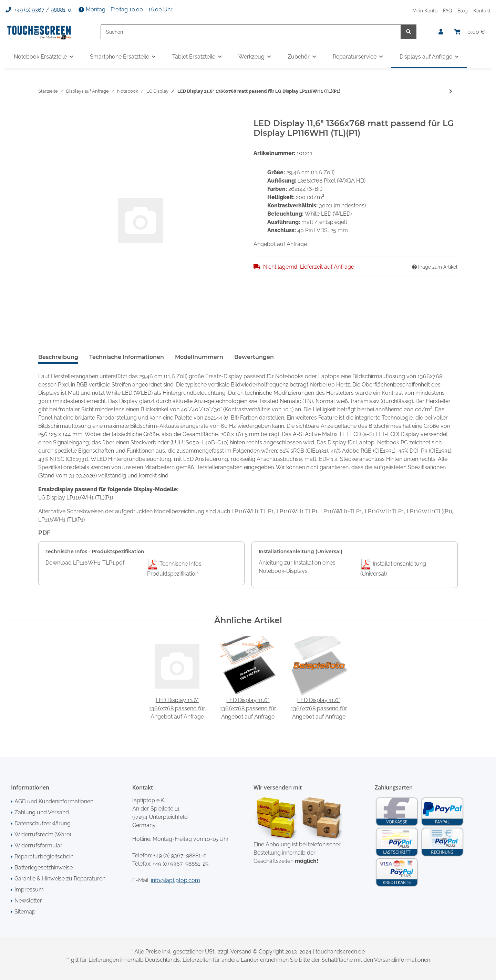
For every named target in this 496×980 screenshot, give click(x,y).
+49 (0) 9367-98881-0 (180, 855)
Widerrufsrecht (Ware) (43, 834)
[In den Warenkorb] (44, 114)
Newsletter (28, 901)
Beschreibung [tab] (58, 357)
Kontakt (482, 11)
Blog (463, 11)
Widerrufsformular (38, 845)
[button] (441, 32)
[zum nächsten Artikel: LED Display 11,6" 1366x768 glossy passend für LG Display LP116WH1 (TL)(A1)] (451, 91)
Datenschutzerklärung (43, 823)
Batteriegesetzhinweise (44, 868)
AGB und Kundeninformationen (54, 801)
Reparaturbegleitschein (44, 857)
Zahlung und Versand (42, 812)
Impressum (29, 890)
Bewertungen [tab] (254, 357)
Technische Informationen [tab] (127, 357)
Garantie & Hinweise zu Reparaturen (60, 879)
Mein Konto (425, 11)
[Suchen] (251, 32)
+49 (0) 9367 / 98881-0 (38, 10)
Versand (241, 952)
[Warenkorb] (470, 32)
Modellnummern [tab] (199, 357)
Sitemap (25, 912)
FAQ (447, 11)
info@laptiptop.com (175, 880)
